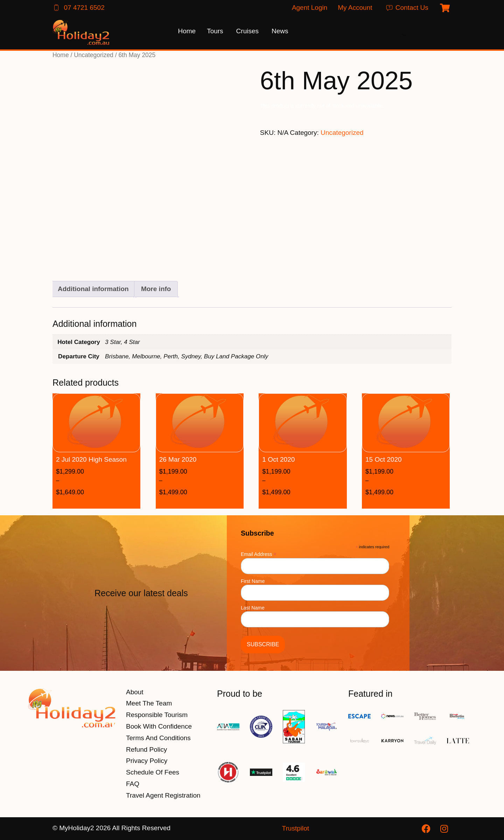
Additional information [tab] (93, 289)
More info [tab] (156, 289)
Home (61, 55)
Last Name (253, 608)
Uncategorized (94, 55)
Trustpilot (296, 828)
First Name (253, 581)
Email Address (259, 554)
